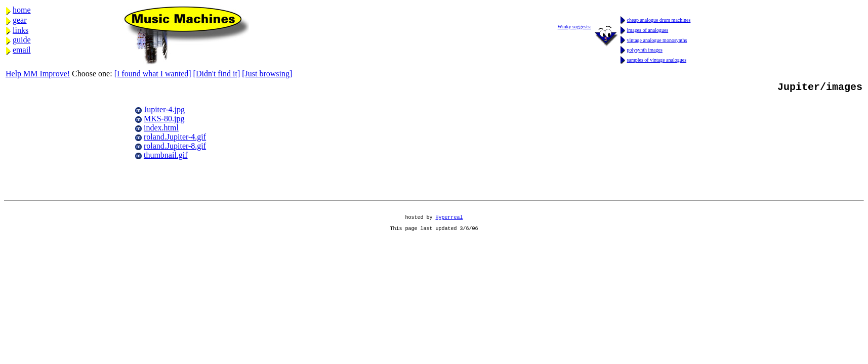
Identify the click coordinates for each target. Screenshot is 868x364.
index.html (161, 130)
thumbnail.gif (166, 157)
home (22, 10)
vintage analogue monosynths (657, 40)
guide (22, 40)
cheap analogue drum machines (659, 20)
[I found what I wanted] (153, 74)
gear (20, 20)
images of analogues (648, 30)
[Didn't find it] (217, 74)
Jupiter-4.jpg (164, 111)
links (20, 30)
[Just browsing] (267, 74)
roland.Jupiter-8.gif (175, 148)
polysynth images (645, 50)
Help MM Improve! (38, 74)
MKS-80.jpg (164, 121)
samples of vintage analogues (657, 60)
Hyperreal (449, 223)
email (22, 50)
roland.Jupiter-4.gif (175, 139)
